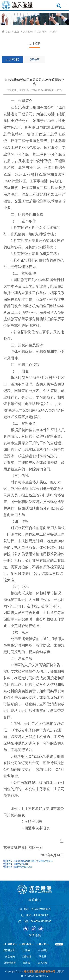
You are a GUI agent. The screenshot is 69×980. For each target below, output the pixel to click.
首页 (6, 32)
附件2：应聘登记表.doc (17, 864)
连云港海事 (10, 963)
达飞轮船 (43, 963)
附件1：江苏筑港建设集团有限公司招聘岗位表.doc (30, 861)
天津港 (26, 963)
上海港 (26, 950)
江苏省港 (26, 956)
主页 (17, 32)
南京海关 (10, 956)
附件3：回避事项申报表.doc (19, 867)
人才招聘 (28, 32)
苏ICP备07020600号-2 (36, 976)
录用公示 (34, 59)
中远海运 (43, 950)
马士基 (43, 956)
